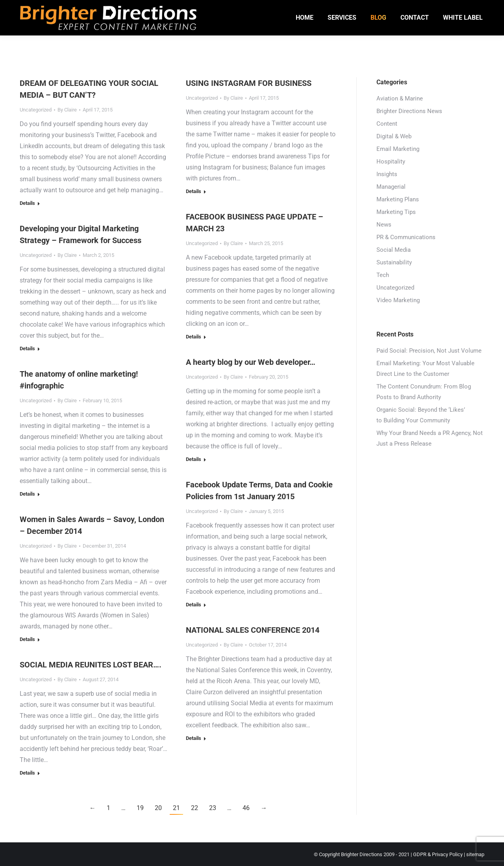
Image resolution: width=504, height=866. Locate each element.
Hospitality (391, 162)
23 (213, 808)
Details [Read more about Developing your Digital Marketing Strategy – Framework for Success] (27, 348)
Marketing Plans (398, 199)
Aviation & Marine (400, 98)
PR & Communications (406, 237)
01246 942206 (40, 7)
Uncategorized (36, 110)
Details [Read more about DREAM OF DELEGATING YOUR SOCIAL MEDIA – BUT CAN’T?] (27, 203)
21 (176, 808)
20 (158, 808)
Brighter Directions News (409, 111)
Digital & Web (394, 136)
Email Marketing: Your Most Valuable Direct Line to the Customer (425, 369)
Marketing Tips (396, 212)
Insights (387, 174)
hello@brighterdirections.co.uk (109, 7)
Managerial (391, 187)
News (384, 225)
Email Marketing (398, 149)
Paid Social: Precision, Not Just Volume (429, 351)
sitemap (475, 854)
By (67, 110)
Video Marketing (398, 300)
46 (246, 808)
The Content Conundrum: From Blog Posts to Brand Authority (424, 392)
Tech (383, 275)
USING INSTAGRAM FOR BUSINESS (249, 83)
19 (140, 808)
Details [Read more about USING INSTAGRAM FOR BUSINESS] (194, 191)
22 (195, 808)
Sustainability (394, 262)
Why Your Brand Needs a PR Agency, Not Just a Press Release (430, 438)
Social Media (394, 250)
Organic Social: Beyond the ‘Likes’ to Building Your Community (421, 415)
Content (387, 124)
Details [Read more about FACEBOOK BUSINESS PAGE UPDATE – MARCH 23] (194, 337)
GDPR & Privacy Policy (438, 854)
